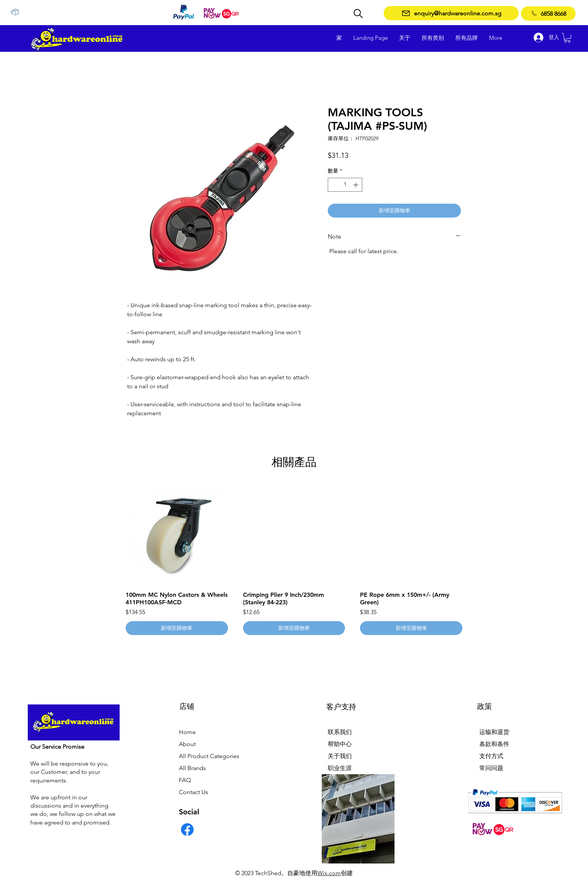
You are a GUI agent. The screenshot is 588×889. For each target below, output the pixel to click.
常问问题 (491, 768)
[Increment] (356, 185)
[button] (567, 38)
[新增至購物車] (177, 628)
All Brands (192, 768)
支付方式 (491, 756)
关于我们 (340, 756)
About (187, 744)
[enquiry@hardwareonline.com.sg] (451, 13)
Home (187, 732)
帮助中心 (340, 744)
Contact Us (193, 792)
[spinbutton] (345, 185)
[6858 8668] (548, 14)
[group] (294, 559)
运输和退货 (494, 732)
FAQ (185, 780)
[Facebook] (187, 830)
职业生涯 (340, 768)
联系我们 (340, 732)
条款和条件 (494, 744)
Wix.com (329, 873)
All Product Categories (209, 756)
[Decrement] (334, 185)
